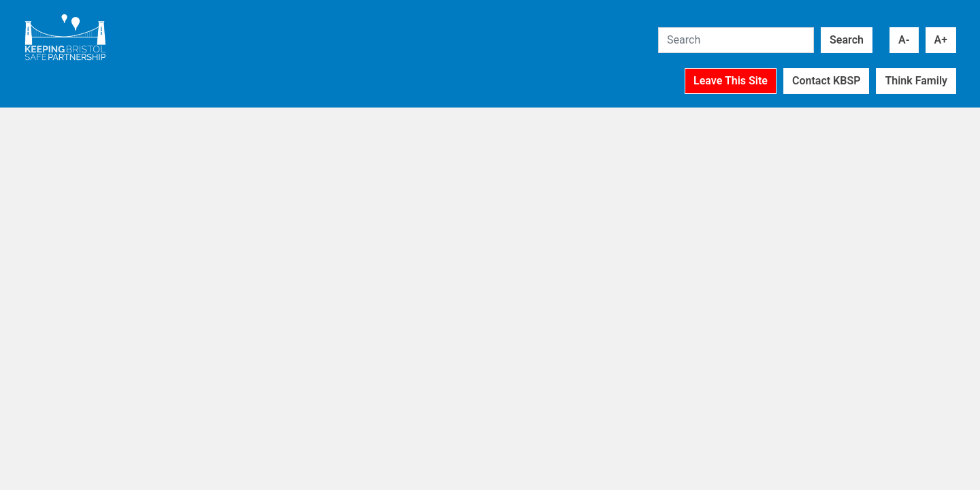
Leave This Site (731, 81)
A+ (941, 40)
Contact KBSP (826, 81)
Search (847, 40)
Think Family (916, 81)
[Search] (736, 40)
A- (904, 40)
